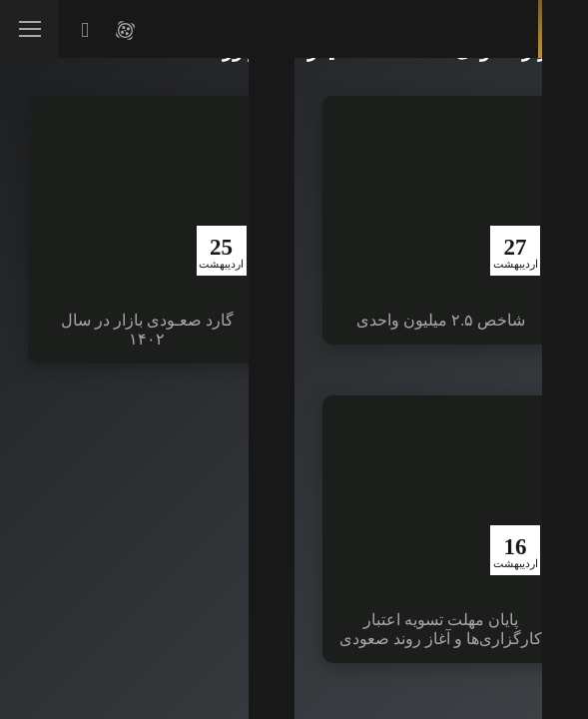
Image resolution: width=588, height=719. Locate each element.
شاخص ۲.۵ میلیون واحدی (441, 320)
